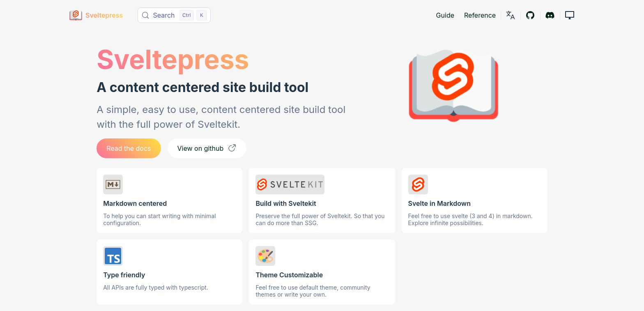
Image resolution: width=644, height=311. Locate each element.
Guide (445, 15)
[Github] (530, 15)
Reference (480, 15)
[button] (570, 15)
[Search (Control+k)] (174, 15)
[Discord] (550, 15)
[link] (511, 15)
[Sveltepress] (96, 15)
